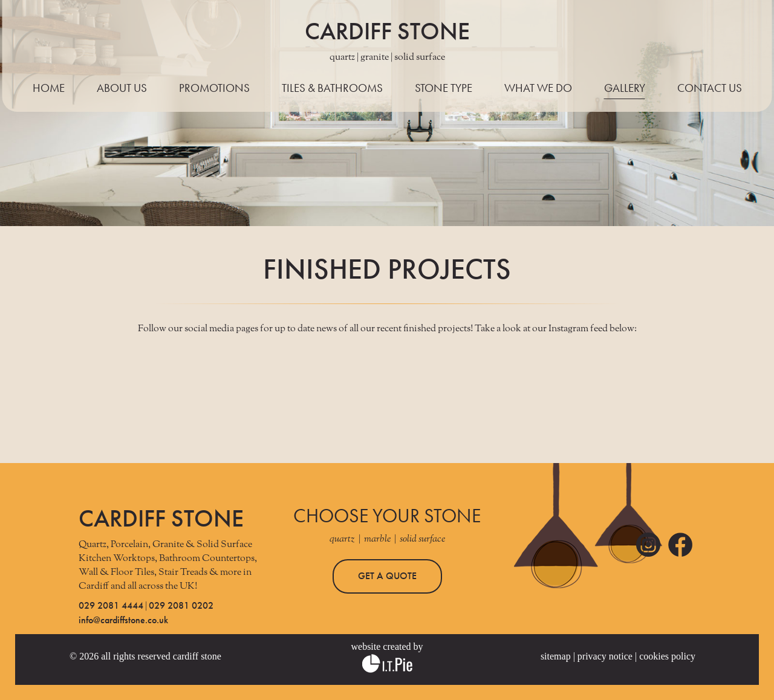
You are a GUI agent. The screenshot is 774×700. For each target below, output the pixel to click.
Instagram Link (648, 545)
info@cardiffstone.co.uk (123, 620)
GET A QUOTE (387, 576)
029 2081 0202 (181, 605)
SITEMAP (556, 656)
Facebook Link (680, 545)
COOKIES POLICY (667, 656)
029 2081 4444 (111, 605)
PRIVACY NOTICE (605, 656)
